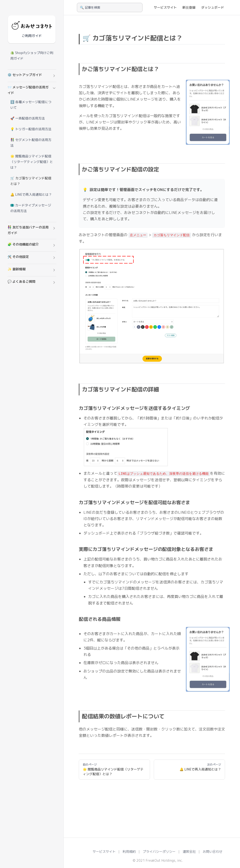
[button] (32, 76)
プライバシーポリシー (159, 852)
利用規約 (129, 852)
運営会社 (189, 852)
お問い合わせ (213, 852)
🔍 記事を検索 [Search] (90, 7)
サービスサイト (104, 852)
